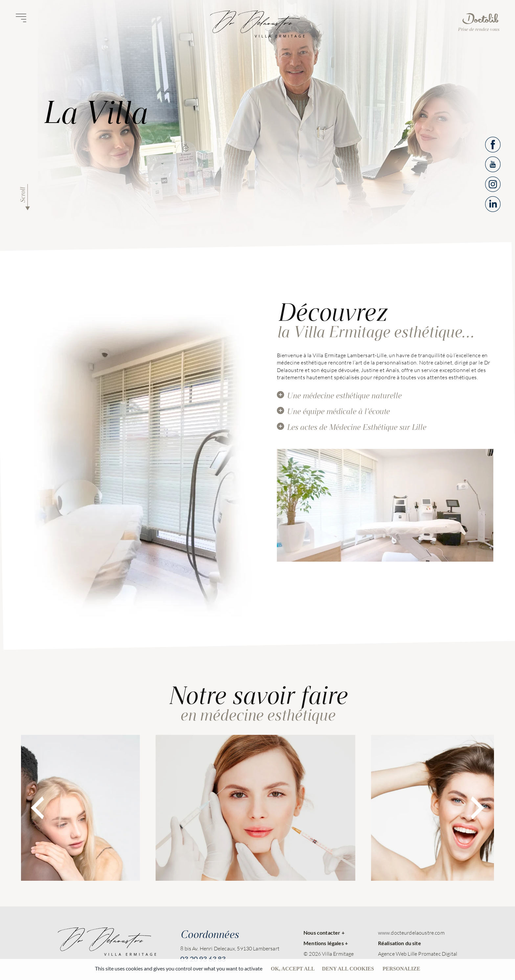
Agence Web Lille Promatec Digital (418, 954)
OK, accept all (293, 969)
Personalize (402, 969)
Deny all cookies (348, 969)
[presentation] (37, 808)
